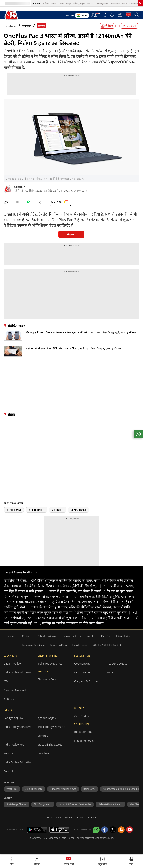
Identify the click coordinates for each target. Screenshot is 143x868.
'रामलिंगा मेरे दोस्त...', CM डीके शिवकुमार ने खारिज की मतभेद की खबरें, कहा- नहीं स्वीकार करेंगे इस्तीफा (70, 580)
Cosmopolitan (83, 663)
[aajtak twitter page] (113, 830)
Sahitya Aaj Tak (13, 718)
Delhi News (89, 789)
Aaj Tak (37, 3)
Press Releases (80, 645)
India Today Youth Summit (15, 749)
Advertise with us (47, 636)
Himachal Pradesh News (63, 789)
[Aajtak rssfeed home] (121, 830)
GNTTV (91, 3)
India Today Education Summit (18, 767)
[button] (131, 862)
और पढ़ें (71, 234)
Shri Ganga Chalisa (17, 804)
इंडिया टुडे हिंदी (79, 3)
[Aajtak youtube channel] (130, 830)
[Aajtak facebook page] (105, 830)
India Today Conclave (17, 727)
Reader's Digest (117, 663)
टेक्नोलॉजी (26, 26)
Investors (91, 636)
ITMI (6, 681)
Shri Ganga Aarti (43, 804)
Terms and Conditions (34, 645)
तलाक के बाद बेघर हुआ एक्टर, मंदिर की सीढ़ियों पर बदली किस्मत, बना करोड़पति (82, 607)
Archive (91, 818)
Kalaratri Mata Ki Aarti (110, 804)
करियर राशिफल (14, 510)
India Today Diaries (50, 663)
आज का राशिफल (36, 510)
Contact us (28, 636)
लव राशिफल (58, 510)
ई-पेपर (46, 3)
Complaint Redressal (71, 636)
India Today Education (18, 672)
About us (13, 636)
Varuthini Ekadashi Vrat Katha (75, 804)
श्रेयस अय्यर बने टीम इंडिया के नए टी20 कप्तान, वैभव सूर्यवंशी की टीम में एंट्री (54, 586)
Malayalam (103, 3)
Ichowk (79, 818)
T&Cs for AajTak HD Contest (107, 645)
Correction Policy (58, 645)
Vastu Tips (12, 789)
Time (110, 672)
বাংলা (54, 3)
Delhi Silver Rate (34, 789)
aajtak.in (19, 187)
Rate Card (106, 636)
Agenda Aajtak (47, 718)
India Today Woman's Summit (51, 731)
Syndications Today (104, 838)
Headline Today (84, 741)
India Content (83, 732)
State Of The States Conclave (50, 749)
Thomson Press (48, 679)
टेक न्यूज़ (41, 26)
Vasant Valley (12, 663)
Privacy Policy (123, 636)
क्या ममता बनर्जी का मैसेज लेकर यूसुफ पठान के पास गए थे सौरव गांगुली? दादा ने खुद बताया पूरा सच (68, 612)
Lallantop (134, 3)
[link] (140, 3)
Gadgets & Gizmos (86, 681)
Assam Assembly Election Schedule (122, 789)
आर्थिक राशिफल (78, 510)
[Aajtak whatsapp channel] (96, 830)
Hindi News (10, 26)
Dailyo (68, 818)
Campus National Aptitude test (15, 694)
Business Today (119, 3)
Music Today (82, 672)
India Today (65, 3)
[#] (29, 203)
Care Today (82, 716)
